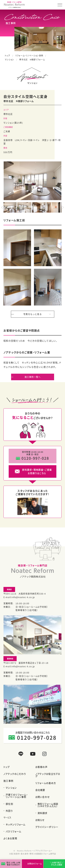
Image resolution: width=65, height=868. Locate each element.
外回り (9, 811)
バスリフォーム (13, 831)
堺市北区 (8, 114)
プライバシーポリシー (47, 827)
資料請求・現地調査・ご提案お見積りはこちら (37, 471)
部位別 (9, 804)
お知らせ (40, 820)
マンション (10, 59)
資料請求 (43, 813)
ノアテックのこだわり (15, 774)
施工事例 (8, 781)
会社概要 (40, 790)
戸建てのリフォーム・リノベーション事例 (17, 796)
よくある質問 (10, 838)
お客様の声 (42, 767)
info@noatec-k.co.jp (23, 597)
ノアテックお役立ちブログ (48, 775)
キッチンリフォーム (16, 824)
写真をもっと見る (33, 314)
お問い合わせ (43, 797)
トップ (7, 55)
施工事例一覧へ (33, 377)
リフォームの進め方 (46, 783)
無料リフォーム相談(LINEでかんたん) (48, 805)
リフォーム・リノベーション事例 (29, 55)
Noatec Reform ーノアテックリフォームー (35, 851)
